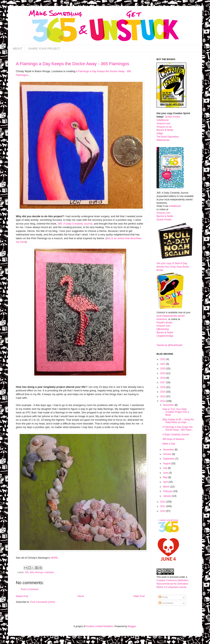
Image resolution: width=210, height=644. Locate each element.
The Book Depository (168, 137)
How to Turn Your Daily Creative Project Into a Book (176, 412)
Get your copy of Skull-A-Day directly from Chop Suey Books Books (173, 267)
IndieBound (163, 120)
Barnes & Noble (165, 130)
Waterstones (163, 140)
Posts (163, 597)
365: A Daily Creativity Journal (75, 224)
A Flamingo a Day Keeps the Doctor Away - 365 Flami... (178, 428)
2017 (163, 382)
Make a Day (169, 444)
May (166, 477)
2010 (163, 511)
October (168, 454)
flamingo (39, 572)
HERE (54, 558)
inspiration (49, 572)
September (169, 459)
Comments (166, 603)
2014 (163, 397)
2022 (163, 359)
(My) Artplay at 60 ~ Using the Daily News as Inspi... (178, 421)
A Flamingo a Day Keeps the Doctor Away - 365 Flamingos (73, 64)
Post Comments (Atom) (43, 602)
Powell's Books (164, 323)
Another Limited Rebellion (100, 626)
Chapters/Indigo (165, 336)
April (166, 482)
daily (32, 572)
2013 (163, 401)
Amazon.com (163, 123)
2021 (163, 364)
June (166, 473)
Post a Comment (30, 589)
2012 (163, 502)
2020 (163, 369)
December (169, 405)
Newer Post (22, 596)
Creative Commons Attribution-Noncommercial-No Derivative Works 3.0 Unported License (173, 584)
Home (81, 596)
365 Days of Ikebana (173, 439)
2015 (163, 392)
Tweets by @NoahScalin (169, 345)
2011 (163, 506)
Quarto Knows (173, 117)
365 (27, 572)
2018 (163, 378)
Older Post (139, 596)
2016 (163, 387)
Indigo (160, 133)
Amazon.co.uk (164, 127)
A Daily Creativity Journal (176, 435)
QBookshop (163, 329)
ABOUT (17, 49)
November (169, 450)
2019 (163, 373)
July (166, 468)
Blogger (132, 626)
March (167, 487)
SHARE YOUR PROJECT (44, 49)
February (168, 491)
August (167, 463)
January (168, 496)
